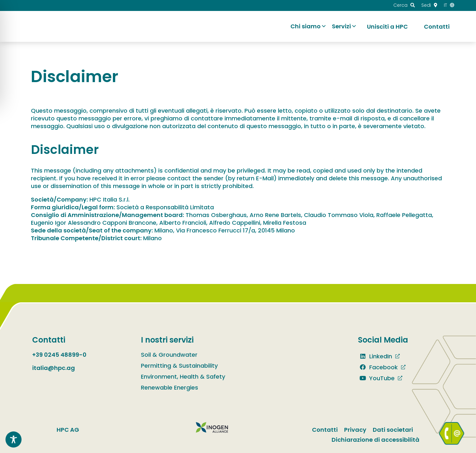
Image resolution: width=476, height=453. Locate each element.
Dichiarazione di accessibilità (375, 440)
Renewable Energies (169, 387)
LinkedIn (375, 356)
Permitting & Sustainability (179, 366)
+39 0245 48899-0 (59, 355)
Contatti (325, 430)
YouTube (376, 378)
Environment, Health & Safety (183, 377)
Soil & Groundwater (169, 355)
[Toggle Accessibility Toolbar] (14, 439)
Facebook (378, 367)
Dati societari (393, 430)
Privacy (355, 430)
